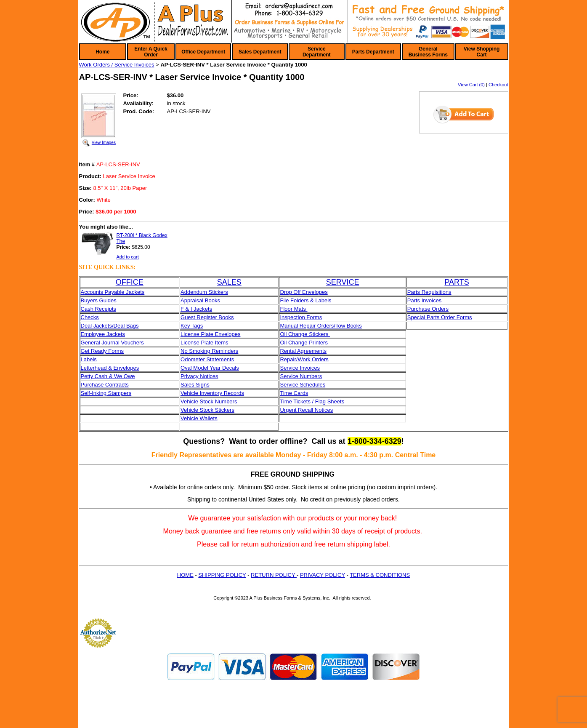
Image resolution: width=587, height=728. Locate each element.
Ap (184, 300)
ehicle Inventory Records (214, 393)
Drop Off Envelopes (304, 292)
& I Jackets (198, 309)
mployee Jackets (105, 334)
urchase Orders (430, 309)
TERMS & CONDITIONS (380, 575)
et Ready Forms (104, 351)
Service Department (317, 52)
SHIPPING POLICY (222, 575)
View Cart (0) (471, 85)
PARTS (457, 282)
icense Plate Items (206, 343)
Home (102, 52)
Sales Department (260, 52)
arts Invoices (426, 300)
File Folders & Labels (305, 300)
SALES (229, 282)
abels (90, 359)
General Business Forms (428, 52)
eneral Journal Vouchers (114, 343)
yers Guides (102, 300)
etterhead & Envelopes (112, 368)
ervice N (294, 376)
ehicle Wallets (201, 418)
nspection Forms (302, 317)
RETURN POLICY (274, 575)
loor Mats (295, 309)
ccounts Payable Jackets (114, 292)
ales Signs (197, 385)
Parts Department (373, 52)
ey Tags (194, 326)
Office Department (203, 52)
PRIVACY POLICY (323, 575)
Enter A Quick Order (151, 52)
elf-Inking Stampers (108, 393)
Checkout (498, 85)
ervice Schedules (304, 385)
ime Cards (296, 393)
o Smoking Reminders (211, 351)
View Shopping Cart (482, 52)
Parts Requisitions (429, 292)
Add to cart (128, 257)
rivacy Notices (201, 376)
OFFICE (130, 282)
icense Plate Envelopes (212, 334)
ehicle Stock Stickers (209, 410)
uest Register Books (209, 317)
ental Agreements (305, 351)
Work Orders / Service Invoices (117, 65)
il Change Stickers (307, 334)
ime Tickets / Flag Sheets (314, 401)
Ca (84, 309)
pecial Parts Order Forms (441, 317)
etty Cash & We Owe (109, 376)
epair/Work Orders (306, 359)
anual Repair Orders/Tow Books (323, 326)
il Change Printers (306, 343)
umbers (313, 376)
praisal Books (204, 300)
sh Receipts (102, 309)
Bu (84, 300)
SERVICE (343, 282)
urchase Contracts (106, 385)
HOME (185, 575)
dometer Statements (209, 359)
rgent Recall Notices (308, 410)
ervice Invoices (302, 368)
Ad (184, 292)
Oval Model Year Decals (210, 368)
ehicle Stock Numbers (210, 401)
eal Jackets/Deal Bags (112, 326)
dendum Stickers (208, 292)
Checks (90, 317)
